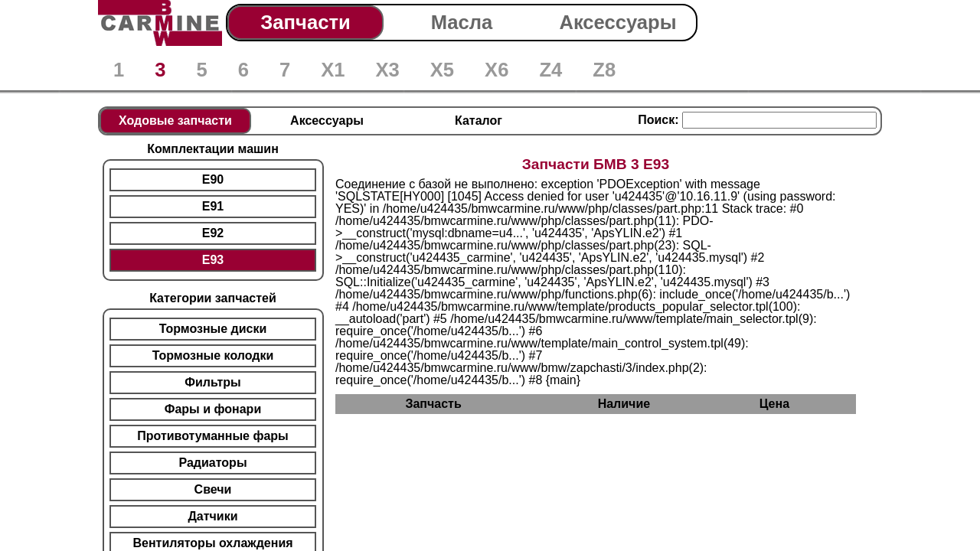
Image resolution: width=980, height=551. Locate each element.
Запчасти (305, 22)
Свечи (213, 489)
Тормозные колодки (213, 355)
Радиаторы (212, 463)
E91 (213, 206)
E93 (213, 260)
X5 (442, 70)
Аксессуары (617, 22)
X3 (387, 70)
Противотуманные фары (212, 436)
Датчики (212, 516)
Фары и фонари (213, 409)
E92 (213, 233)
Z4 (550, 70)
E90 (213, 179)
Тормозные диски (213, 329)
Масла (462, 22)
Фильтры (212, 382)
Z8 (604, 70)
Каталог (479, 121)
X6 (497, 70)
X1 (333, 70)
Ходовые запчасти (175, 121)
